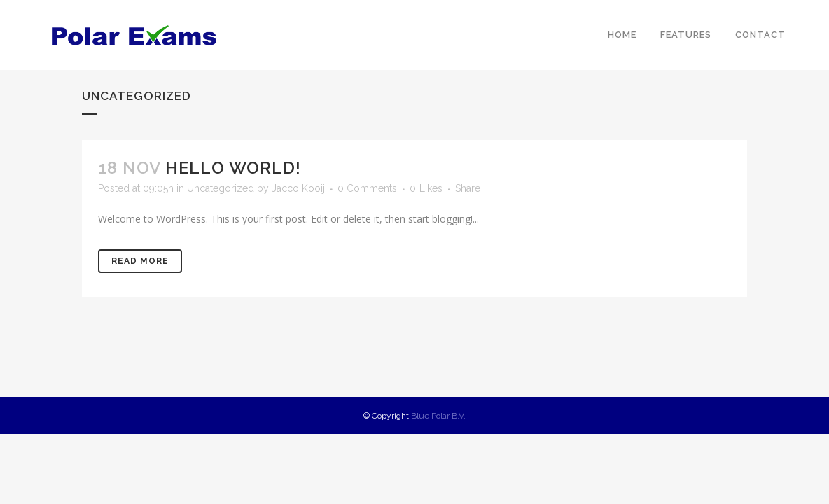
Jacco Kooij (298, 188)
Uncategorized (221, 188)
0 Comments (367, 188)
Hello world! (233, 168)
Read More (140, 261)
